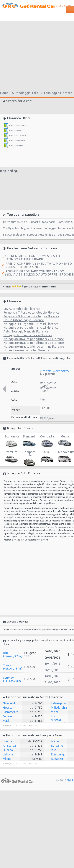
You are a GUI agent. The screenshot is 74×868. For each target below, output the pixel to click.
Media (65, 441)
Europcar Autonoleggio (41, 235)
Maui (6, 721)
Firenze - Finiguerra (17, 146)
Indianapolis (58, 703)
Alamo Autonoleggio (43, 228)
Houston (8, 707)
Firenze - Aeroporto (18, 126)
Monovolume (65, 457)
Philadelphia (59, 707)
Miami (55, 712)
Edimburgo (58, 754)
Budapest (57, 759)
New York (9, 703)
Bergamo (57, 746)
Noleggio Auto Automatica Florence (28, 335)
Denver (7, 716)
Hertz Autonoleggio (15, 222)
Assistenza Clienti (62, 6)
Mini (47, 457)
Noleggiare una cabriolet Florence (26, 350)
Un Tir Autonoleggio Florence (24, 320)
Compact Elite (29, 457)
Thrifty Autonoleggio (16, 228)
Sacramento (11, 712)
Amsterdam (11, 746)
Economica (11, 441)
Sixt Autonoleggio (14, 235)
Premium (11, 457)
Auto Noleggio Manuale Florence (26, 331)
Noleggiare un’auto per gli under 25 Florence (34, 343)
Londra (7, 741)
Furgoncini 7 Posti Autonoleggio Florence (31, 312)
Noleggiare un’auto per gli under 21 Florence (34, 339)
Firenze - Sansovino (17, 141)
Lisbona (8, 754)
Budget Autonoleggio (42, 222)
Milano (7, 759)
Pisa (53, 750)
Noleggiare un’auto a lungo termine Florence (34, 346)
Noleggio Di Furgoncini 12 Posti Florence (31, 324)
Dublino (8, 750)
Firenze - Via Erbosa (17, 136)
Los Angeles (56, 718)
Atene (55, 741)
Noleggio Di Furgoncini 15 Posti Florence (31, 328)
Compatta (47, 441)
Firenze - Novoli (16, 131)
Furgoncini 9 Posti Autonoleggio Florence (31, 316)
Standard (29, 441)
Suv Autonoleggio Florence (22, 309)
